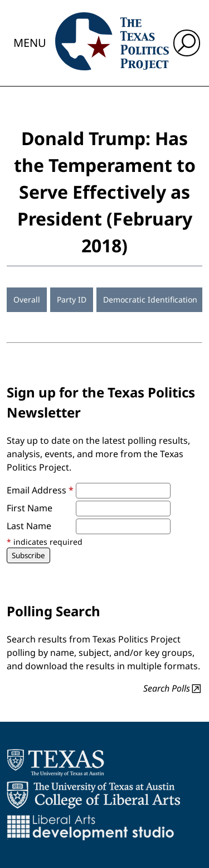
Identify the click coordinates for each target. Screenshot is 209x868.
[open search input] (187, 43)
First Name (30, 508)
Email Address (40, 490)
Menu (30, 43)
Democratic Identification (150, 299)
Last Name (29, 526)
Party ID (72, 299)
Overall (27, 299)
